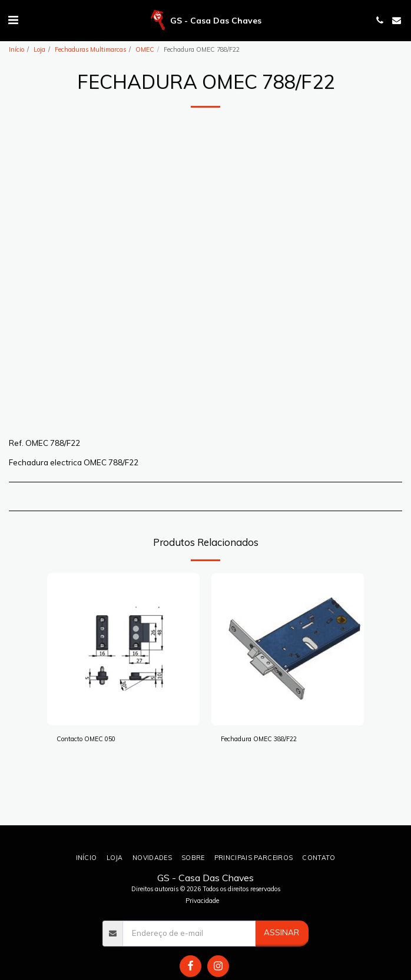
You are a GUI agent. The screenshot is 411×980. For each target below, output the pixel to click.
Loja (39, 49)
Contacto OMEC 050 (86, 739)
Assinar (281, 932)
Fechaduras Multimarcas (90, 49)
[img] (123, 649)
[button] (13, 20)
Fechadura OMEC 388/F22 (259, 739)
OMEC (145, 49)
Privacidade (202, 901)
